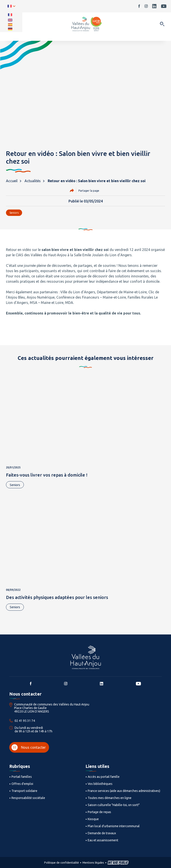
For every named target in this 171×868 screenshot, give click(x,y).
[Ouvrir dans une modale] (162, 24)
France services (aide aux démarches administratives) (124, 791)
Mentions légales (93, 862)
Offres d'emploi (22, 784)
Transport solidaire (24, 791)
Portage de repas (99, 812)
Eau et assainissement (103, 840)
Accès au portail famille (104, 777)
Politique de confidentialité (62, 862)
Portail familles (22, 777)
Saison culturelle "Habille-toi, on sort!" (114, 805)
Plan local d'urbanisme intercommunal (114, 826)
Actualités (33, 181)
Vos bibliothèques (100, 784)
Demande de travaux (102, 833)
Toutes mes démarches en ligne (110, 798)
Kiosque (93, 819)
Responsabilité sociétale (28, 798)
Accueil (12, 181)
